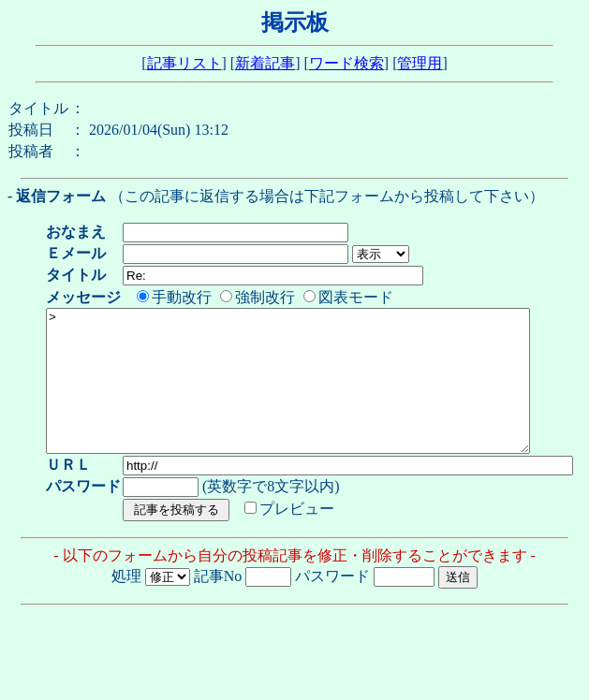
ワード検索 (346, 63)
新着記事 (265, 63)
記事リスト (184, 63)
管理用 (420, 63)
